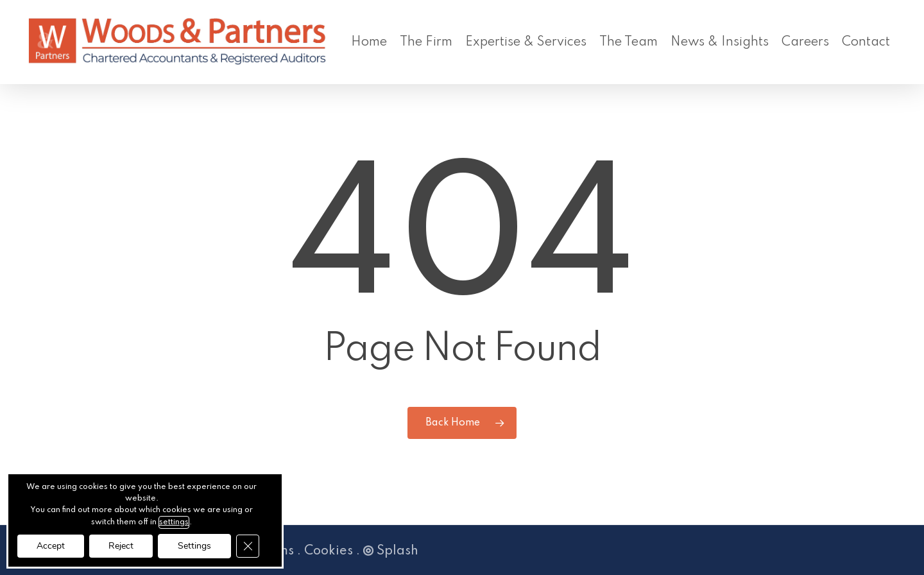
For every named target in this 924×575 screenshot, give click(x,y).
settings (174, 522)
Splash (391, 551)
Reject (121, 546)
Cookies (329, 551)
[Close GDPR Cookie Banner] (248, 546)
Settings (194, 546)
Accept (51, 546)
